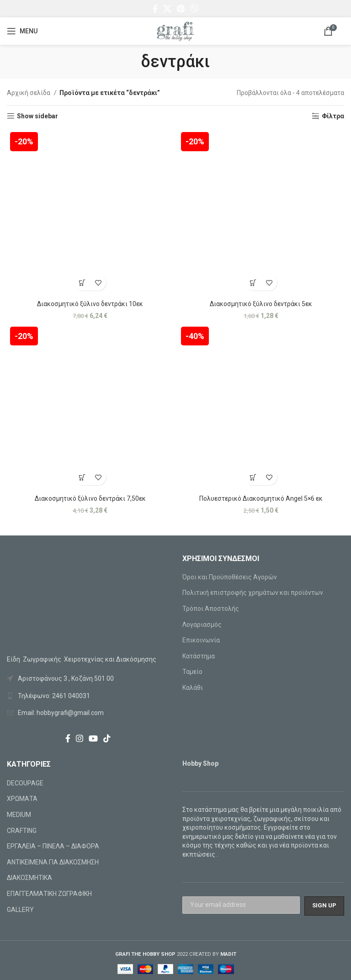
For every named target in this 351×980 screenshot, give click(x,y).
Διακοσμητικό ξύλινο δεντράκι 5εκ (261, 304)
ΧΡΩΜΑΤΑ (22, 799)
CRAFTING (22, 831)
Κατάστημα (199, 656)
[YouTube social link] (93, 738)
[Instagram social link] (80, 738)
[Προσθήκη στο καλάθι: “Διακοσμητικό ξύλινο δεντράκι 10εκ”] (82, 283)
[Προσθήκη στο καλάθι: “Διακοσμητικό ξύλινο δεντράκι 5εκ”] (253, 283)
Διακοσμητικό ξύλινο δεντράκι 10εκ (90, 304)
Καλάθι (193, 688)
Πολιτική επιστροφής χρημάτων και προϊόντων (253, 593)
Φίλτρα (333, 116)
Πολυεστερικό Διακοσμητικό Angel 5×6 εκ (261, 498)
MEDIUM (19, 815)
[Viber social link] (194, 9)
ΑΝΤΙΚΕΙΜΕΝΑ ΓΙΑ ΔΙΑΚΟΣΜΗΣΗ (53, 862)
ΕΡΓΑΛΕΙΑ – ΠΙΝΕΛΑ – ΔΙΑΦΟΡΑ (53, 846)
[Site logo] (175, 31)
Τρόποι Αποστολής (211, 609)
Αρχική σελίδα (29, 93)
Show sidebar (37, 116)
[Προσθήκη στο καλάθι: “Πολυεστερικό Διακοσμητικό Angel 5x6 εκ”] (253, 477)
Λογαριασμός (202, 625)
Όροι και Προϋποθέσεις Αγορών (230, 577)
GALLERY (20, 910)
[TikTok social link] (107, 738)
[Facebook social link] (155, 9)
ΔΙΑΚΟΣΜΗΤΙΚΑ (29, 878)
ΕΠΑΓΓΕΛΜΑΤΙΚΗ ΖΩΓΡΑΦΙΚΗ (49, 894)
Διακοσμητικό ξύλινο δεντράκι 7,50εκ (90, 498)
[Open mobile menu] (22, 31)
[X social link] (167, 9)
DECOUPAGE (25, 783)
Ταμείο (192, 672)
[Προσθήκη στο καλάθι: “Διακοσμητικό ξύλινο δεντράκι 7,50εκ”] (82, 477)
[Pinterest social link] (181, 9)
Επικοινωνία (201, 640)
